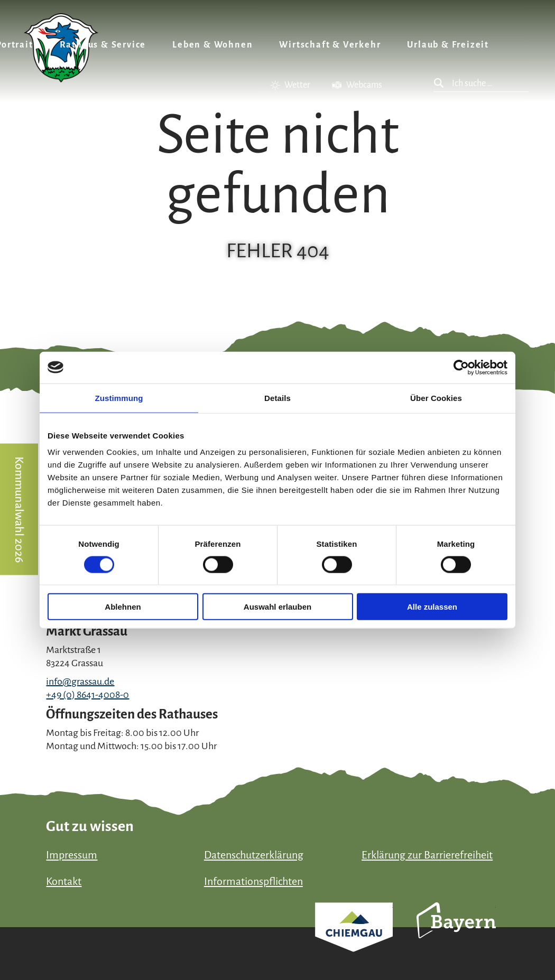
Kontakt (64, 881)
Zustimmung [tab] (119, 398)
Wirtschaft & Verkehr (330, 45)
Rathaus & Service (103, 45)
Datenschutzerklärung (254, 855)
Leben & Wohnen (212, 45)
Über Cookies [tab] (436, 398)
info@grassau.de (80, 682)
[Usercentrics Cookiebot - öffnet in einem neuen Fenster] (461, 367)
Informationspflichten (253, 881)
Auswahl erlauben (277, 607)
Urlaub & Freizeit (448, 45)
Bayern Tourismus (456, 935)
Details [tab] (277, 398)
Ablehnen (123, 607)
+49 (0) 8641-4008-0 (87, 695)
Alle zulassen (432, 607)
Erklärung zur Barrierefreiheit (427, 855)
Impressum (72, 855)
